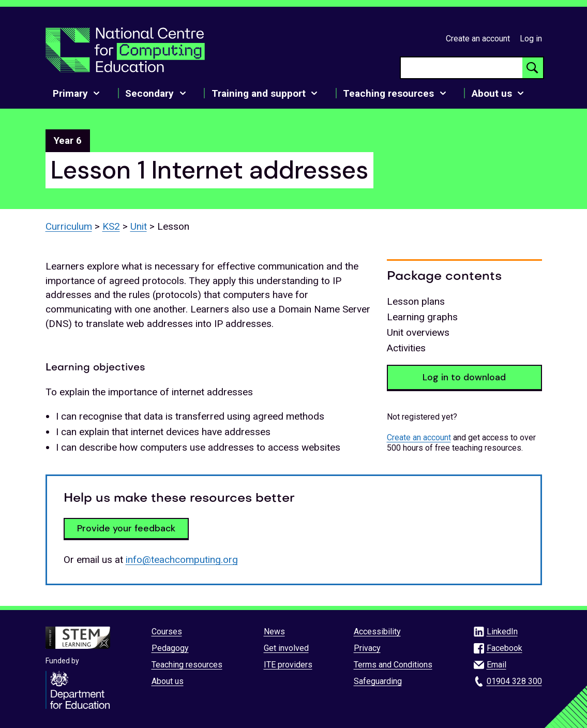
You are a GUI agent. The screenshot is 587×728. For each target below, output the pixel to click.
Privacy (367, 648)
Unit (139, 226)
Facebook (505, 648)
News (274, 632)
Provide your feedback (126, 528)
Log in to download (464, 377)
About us (168, 681)
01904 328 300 (514, 681)
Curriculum (69, 226)
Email (496, 665)
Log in (531, 39)
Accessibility (377, 632)
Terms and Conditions (393, 665)
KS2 (111, 226)
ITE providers (288, 665)
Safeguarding (378, 681)
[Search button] (533, 68)
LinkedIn (502, 632)
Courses (167, 632)
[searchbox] (462, 68)
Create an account (478, 39)
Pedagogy (170, 648)
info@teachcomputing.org (182, 560)
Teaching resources (187, 665)
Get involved (286, 648)
